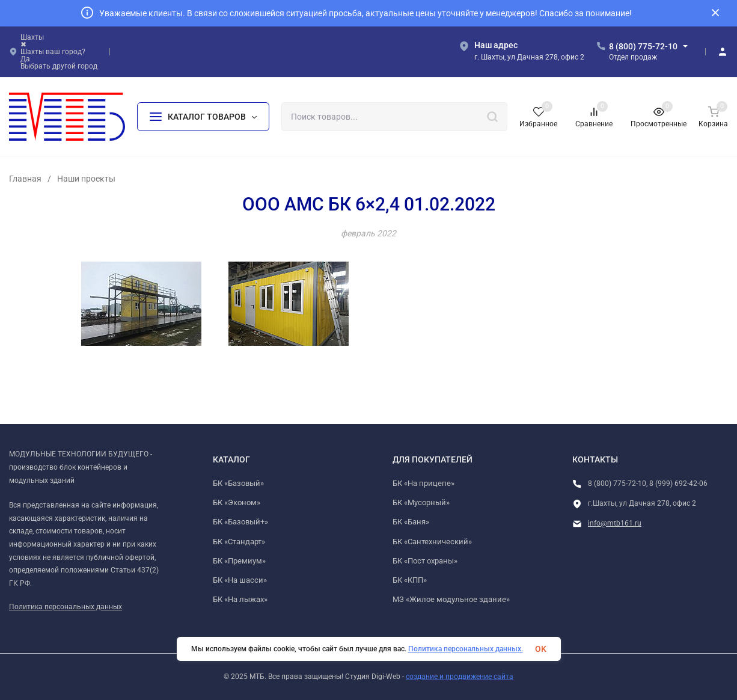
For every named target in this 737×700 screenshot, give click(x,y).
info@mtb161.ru (615, 523)
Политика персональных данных (66, 607)
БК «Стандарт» (239, 542)
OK (541, 649)
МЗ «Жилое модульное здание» (451, 599)
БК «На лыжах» (240, 599)
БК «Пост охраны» (425, 561)
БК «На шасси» (240, 580)
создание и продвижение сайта (460, 677)
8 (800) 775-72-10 (643, 46)
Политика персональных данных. (466, 649)
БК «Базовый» (238, 483)
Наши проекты (86, 179)
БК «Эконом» (237, 502)
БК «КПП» (410, 580)
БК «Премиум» (239, 561)
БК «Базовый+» (240, 522)
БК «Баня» (411, 522)
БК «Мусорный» (421, 502)
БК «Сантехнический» (432, 542)
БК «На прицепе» (424, 483)
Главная (25, 179)
